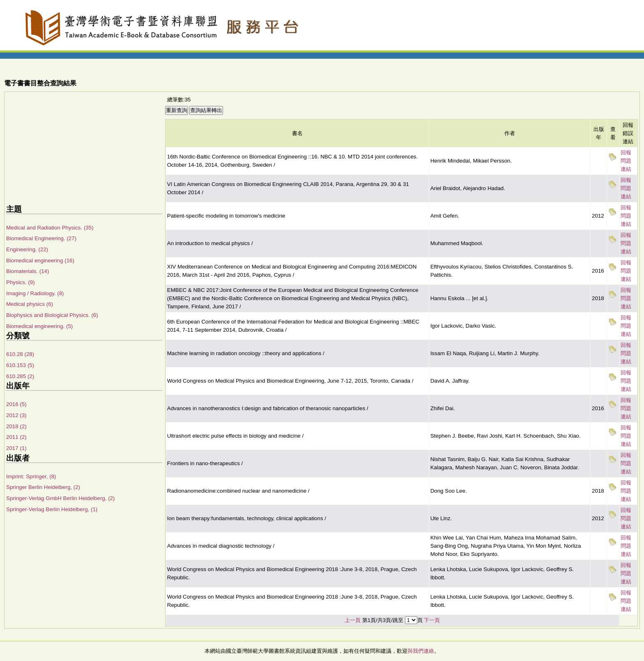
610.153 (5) (20, 365)
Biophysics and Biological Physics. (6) (52, 315)
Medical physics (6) (30, 304)
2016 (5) (16, 404)
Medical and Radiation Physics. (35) (50, 228)
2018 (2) (16, 426)
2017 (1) (16, 448)
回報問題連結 (626, 161)
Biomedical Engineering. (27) (41, 238)
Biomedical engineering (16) (40, 260)
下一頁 (432, 620)
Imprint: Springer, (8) (31, 476)
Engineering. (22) (27, 249)
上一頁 (353, 620)
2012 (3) (16, 415)
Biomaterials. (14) (28, 271)
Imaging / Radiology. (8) (35, 293)
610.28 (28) (20, 354)
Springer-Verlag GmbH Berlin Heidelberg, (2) (60, 498)
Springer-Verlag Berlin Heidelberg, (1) (52, 509)
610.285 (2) (20, 376)
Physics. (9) (21, 282)
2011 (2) (16, 437)
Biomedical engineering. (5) (39, 326)
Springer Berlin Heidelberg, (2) (43, 487)
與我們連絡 (421, 651)
